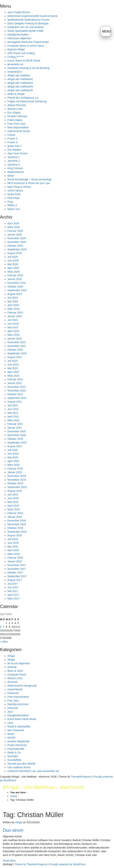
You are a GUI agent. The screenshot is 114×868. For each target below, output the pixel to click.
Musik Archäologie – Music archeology (29, 179)
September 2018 (17, 532)
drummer (13, 682)
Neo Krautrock (16, 730)
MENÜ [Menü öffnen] (107, 31)
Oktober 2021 (15, 394)
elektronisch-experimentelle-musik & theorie (33, 16)
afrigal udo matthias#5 (20, 90)
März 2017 (14, 599)
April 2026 (13, 223)
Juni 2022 (13, 365)
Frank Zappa (15, 120)
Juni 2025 (13, 261)
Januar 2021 (15, 428)
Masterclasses (16, 172)
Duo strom (13, 830)
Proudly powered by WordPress (67, 864)
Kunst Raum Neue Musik (22, 719)
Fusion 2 (12, 139)
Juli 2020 (13, 450)
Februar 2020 (15, 469)
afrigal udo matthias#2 (20, 79)
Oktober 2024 (15, 287)
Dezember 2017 (17, 565)
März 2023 (14, 335)
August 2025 (15, 253)
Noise (11, 734)
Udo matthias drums (19, 767)
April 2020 (13, 461)
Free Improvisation (18, 697)
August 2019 (15, 491)
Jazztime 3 (14, 165)
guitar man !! (15, 146)
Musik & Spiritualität (19, 726)
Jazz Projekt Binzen (19, 12)
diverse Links (15, 109)
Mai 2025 (13, 264)
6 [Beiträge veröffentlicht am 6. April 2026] (1, 627)
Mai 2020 (13, 457)
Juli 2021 (13, 405)
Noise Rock (14, 194)
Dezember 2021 (17, 387)
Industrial (13, 708)
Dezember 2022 (17, 342)
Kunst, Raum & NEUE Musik (24, 61)
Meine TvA (14, 209)
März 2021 (14, 420)
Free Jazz (13, 700)
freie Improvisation (18, 127)
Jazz (10, 712)
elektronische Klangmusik (22, 686)
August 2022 (15, 357)
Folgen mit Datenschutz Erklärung (27, 101)
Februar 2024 (15, 313)
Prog (10, 202)
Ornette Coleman (17, 116)
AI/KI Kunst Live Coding (21, 53)
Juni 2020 (13, 454)
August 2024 (15, 294)
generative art (15, 64)
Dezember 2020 (17, 431)
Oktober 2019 (15, 483)
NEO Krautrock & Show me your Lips (29, 183)
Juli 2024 (13, 298)
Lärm (10, 723)
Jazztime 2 (14, 161)
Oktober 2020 (15, 439)
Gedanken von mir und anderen (26, 27)
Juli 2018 (13, 539)
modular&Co (15, 72)
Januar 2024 (15, 316)
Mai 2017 (13, 591)
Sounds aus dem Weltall (21, 764)
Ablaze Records (17, 105)
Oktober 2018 (15, 528)
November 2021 (17, 391)
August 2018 (15, 535)
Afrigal (11, 656)
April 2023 (13, 331)
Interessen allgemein (19, 38)
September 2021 (17, 398)
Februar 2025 (15, 275)
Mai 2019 (13, 502)
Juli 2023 (13, 320)
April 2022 (13, 372)
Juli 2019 (13, 495)
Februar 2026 (15, 231)
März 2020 (14, 465)
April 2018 (13, 550)
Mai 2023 (13, 327)
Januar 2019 (15, 517)
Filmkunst (13, 693)
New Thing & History (19, 187)
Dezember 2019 (17, 476)
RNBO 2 (12, 205)
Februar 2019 (15, 513)
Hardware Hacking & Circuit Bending (28, 68)
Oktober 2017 (15, 573)
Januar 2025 (15, 279)
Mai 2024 (13, 301)
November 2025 (17, 242)
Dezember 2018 (17, 521)
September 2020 (17, 443)
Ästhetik (12, 667)
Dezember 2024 (17, 283)
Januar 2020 (15, 472)
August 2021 (15, 402)
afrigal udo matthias (19, 75)
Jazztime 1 (14, 157)
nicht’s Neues (15, 191)
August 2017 (15, 580)
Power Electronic (17, 745)
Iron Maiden (14, 150)
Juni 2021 (13, 409)
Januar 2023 (15, 339)
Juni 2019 (13, 498)
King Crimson (15, 168)
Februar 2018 (15, 558)
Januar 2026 (15, 235)
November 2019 (17, 480)
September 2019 (17, 487)
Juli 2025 (13, 257)
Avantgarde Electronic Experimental (28, 42)
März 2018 (14, 554)
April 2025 (13, 268)
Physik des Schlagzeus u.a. (23, 98)
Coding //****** (16, 57)
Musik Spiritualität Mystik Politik (25, 31)
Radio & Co (14, 752)
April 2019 (13, 506)
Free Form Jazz (16, 124)
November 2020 (17, 435)
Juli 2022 (13, 361)
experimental (15, 689)
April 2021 (13, 417)
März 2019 (14, 509)
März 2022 (14, 376)
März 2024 (14, 309)
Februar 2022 (15, 379)
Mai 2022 (13, 368)
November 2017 (17, 569)
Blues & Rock (15, 671)
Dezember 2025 (17, 238)
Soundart (13, 756)
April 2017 (13, 595)
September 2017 (17, 576)
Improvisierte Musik (19, 131)
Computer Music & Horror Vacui (26, 46)
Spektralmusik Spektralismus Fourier (28, 20)
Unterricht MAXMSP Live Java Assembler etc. (34, 771)
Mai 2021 (13, 413)
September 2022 (17, 353)
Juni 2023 (13, 324)
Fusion (11, 135)
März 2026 (14, 227)
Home (14, 796)
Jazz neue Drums (17, 153)
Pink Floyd (13, 198)
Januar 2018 (15, 561)
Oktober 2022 (15, 350)
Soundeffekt (14, 760)
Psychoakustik (16, 749)
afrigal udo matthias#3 (20, 83)
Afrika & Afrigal (16, 94)
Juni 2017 (13, 587)
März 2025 (14, 272)
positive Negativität (18, 741)
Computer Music (17, 674)
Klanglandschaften (18, 35)
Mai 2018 (13, 547)
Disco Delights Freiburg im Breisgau (28, 23)
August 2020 (15, 446)
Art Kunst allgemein (19, 663)
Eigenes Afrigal (16, 49)
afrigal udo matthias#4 (20, 87)
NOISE (11, 738)
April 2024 (13, 305)
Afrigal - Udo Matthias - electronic (43, 787)
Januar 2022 (15, 383)
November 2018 (17, 524)
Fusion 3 (12, 142)
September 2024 (17, 290)
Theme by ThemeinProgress (31, 864)
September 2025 (17, 249)
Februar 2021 (15, 424)
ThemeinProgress (81, 777)
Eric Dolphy (14, 113)
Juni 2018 (13, 543)
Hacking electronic (18, 704)
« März (4, 642)
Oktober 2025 (15, 246)
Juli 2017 (13, 584)
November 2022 (17, 346)
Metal (11, 176)
